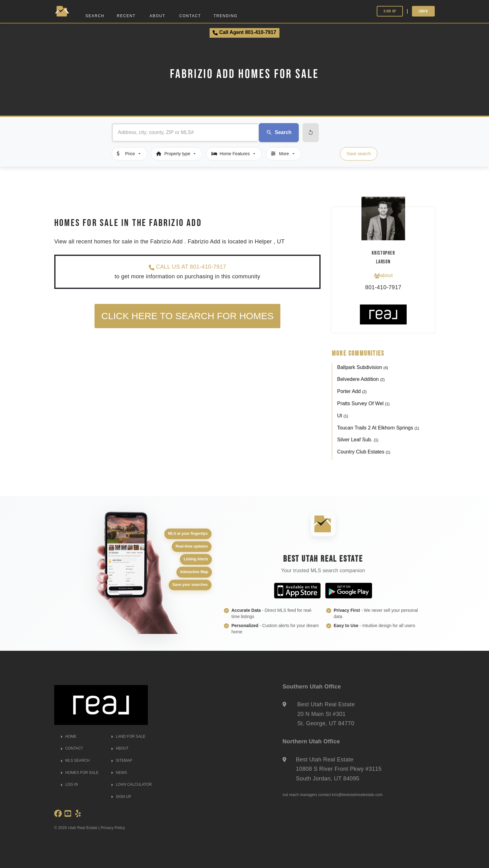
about (383, 276)
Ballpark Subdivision (363, 367)
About (157, 16)
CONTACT (72, 748)
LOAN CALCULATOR (131, 784)
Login (424, 11)
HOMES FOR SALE (80, 773)
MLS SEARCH (75, 760)
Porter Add (352, 391)
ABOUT (120, 748)
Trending (226, 16)
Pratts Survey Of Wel (363, 403)
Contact (190, 16)
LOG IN (69, 784)
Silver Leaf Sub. (358, 440)
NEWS (119, 773)
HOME (68, 736)
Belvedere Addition (361, 379)
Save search (359, 154)
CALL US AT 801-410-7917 (187, 267)
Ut (343, 416)
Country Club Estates (364, 452)
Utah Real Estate (83, 828)
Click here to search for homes (187, 316)
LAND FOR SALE (128, 736)
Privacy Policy (113, 828)
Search (95, 16)
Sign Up (390, 11)
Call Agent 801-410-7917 (244, 32)
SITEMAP (122, 760)
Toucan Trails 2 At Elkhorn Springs (378, 428)
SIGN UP (121, 797)
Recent (126, 16)
